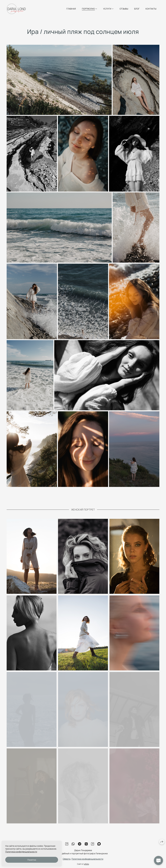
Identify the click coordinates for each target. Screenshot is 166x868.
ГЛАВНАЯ (71, 9)
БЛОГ (137, 9)
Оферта (67, 861)
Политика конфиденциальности (87, 861)
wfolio (86, 866)
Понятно (32, 860)
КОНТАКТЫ (151, 9)
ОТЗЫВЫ (124, 9)
